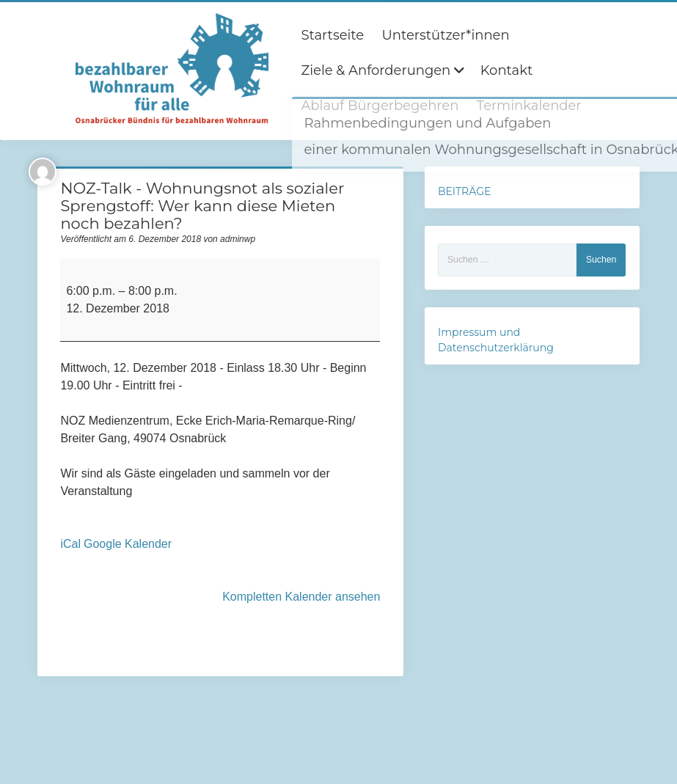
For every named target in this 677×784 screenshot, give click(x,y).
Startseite (332, 35)
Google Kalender (128, 544)
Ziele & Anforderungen (376, 70)
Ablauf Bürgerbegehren (380, 106)
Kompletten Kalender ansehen (301, 597)
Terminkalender (529, 106)
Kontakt (506, 70)
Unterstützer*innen (446, 35)
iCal (70, 544)
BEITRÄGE (464, 191)
